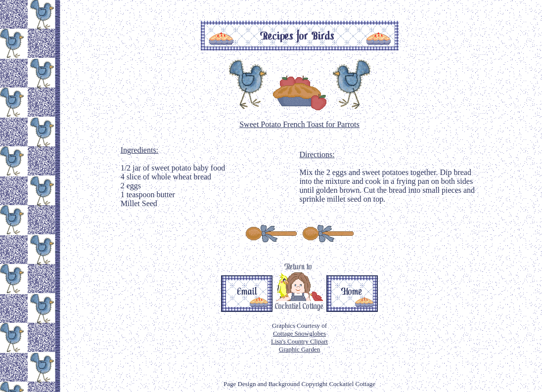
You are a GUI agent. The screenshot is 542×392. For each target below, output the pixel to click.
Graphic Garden (299, 349)
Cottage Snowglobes (299, 333)
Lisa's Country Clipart (299, 341)
